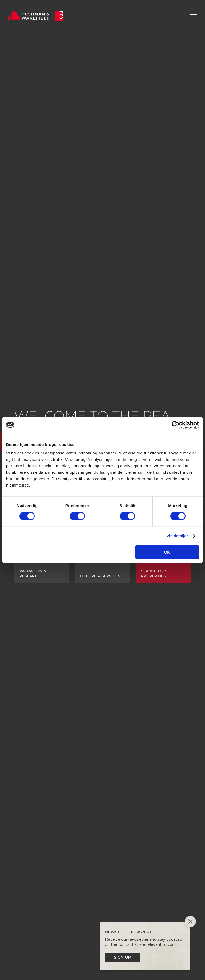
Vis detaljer (177, 536)
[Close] (190, 922)
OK (167, 552)
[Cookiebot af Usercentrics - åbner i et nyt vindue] (176, 425)
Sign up (122, 957)
